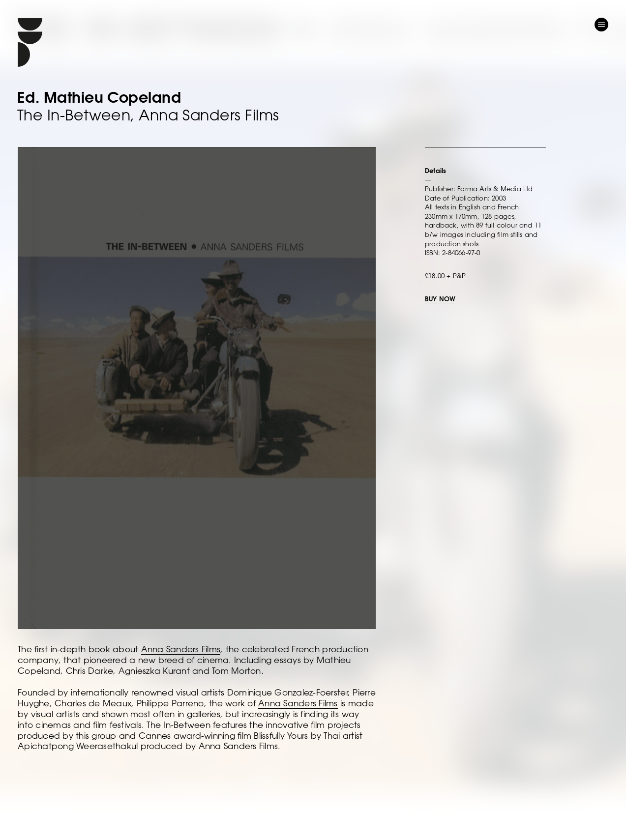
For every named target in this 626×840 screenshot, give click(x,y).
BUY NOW (440, 299)
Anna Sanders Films (181, 649)
